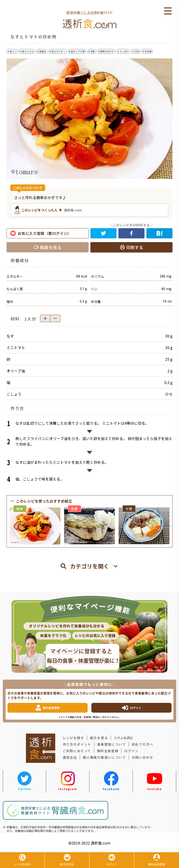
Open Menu (168, 11)
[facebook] (131, 233)
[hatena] (159, 233)
